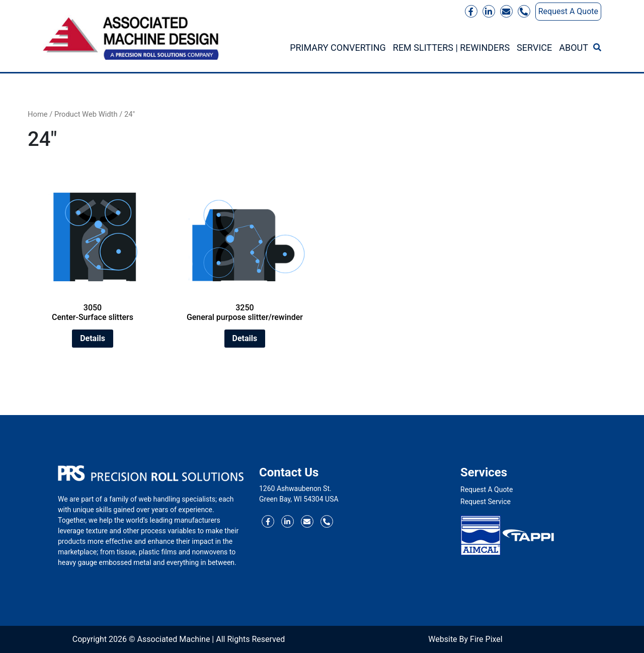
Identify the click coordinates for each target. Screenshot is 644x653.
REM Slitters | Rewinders (451, 48)
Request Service (486, 502)
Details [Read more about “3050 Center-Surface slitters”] (93, 338)
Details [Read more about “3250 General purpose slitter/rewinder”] (245, 338)
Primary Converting (338, 48)
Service (534, 48)
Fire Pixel (486, 639)
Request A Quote (568, 11)
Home (38, 114)
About (574, 48)
